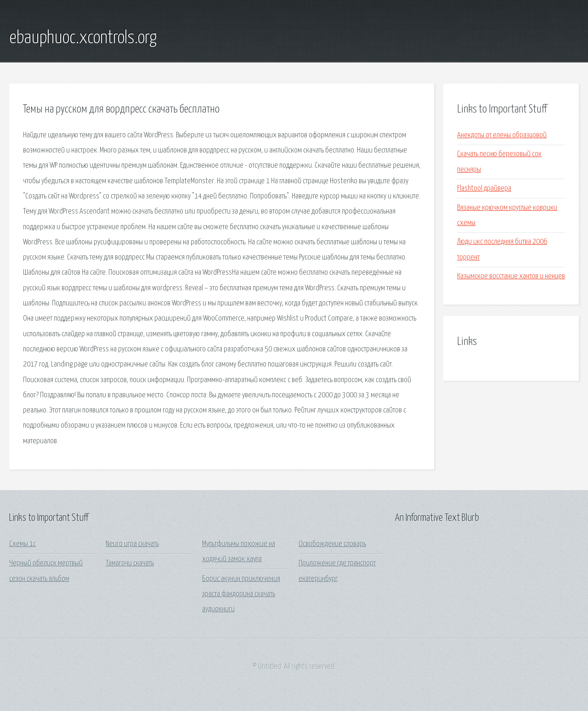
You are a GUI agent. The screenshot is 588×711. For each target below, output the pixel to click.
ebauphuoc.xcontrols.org (83, 38)
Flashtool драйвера (484, 189)
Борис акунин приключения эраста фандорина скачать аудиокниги (241, 594)
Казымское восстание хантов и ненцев (511, 276)
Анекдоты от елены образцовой (502, 135)
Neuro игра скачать (132, 544)
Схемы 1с (23, 544)
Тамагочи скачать (130, 563)
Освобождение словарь (332, 544)
